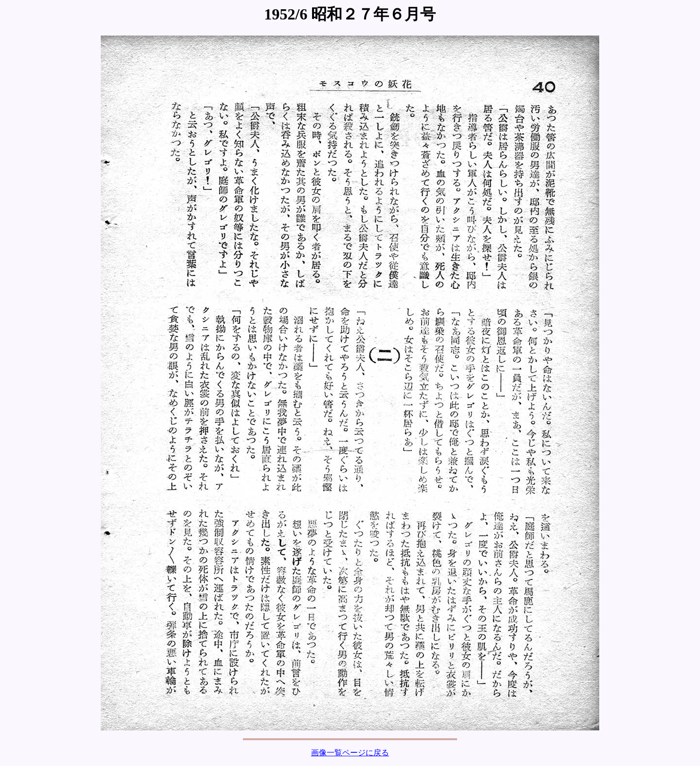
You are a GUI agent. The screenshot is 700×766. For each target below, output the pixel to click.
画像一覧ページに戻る (350, 753)
